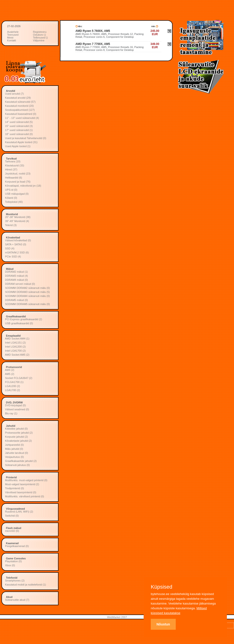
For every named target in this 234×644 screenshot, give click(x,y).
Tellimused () (40, 38)
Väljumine (39, 40)
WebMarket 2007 (117, 617)
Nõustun (163, 624)
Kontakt (12, 40)
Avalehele (13, 32)
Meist (10, 38)
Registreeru (40, 32)
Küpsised (162, 587)
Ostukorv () (39, 35)
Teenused (13, 35)
